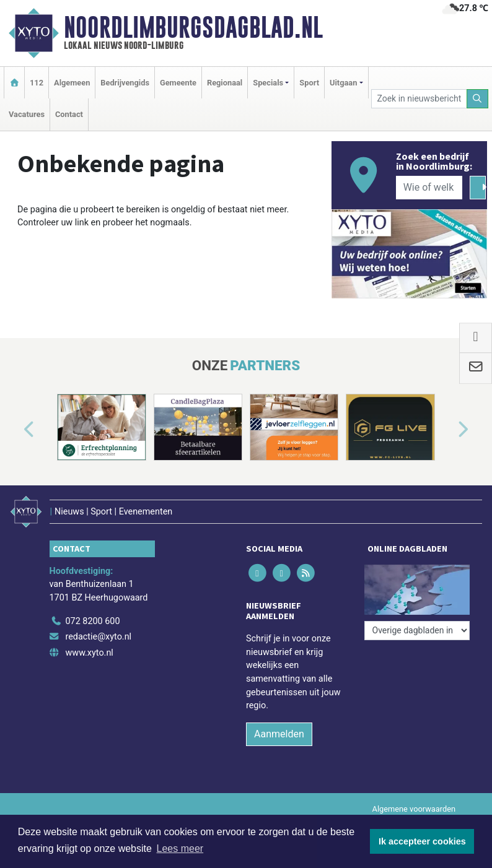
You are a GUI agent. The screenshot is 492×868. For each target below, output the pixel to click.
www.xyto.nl (90, 653)
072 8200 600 (93, 621)
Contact (69, 114)
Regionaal (225, 83)
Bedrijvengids (125, 83)
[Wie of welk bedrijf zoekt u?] (429, 188)
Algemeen (72, 83)
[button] (15, 430)
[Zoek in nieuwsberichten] (419, 99)
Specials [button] (268, 83)
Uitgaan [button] (343, 83)
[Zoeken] (478, 99)
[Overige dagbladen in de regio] (417, 631)
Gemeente (178, 83)
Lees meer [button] (180, 848)
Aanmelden (279, 734)
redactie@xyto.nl (99, 637)
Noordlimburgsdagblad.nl (193, 27)
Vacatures (27, 114)
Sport (309, 83)
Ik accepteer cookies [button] (422, 841)
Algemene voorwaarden (414, 809)
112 (37, 83)
